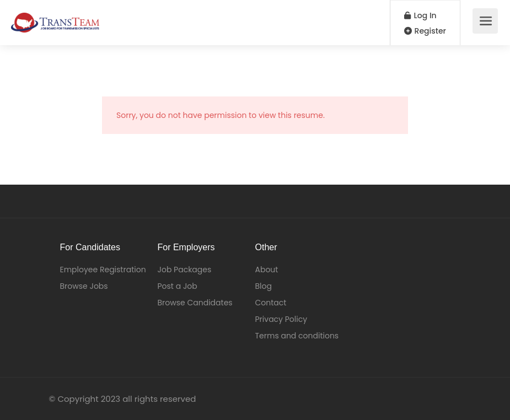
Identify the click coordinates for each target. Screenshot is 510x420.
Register (425, 31)
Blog (264, 286)
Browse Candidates (195, 303)
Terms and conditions (297, 336)
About (267, 270)
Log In (420, 15)
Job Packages (185, 270)
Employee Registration (103, 270)
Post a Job (178, 286)
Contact (271, 303)
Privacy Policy (281, 319)
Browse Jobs (84, 286)
